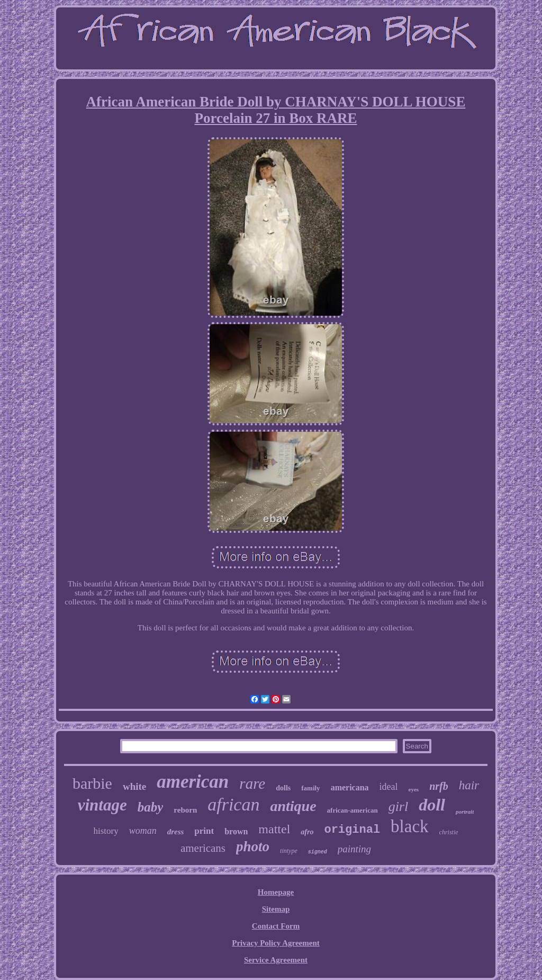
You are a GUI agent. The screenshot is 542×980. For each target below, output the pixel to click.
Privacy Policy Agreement (276, 943)
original (352, 830)
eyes (414, 789)
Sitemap (276, 909)
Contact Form (276, 926)
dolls (283, 788)
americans (203, 848)
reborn (185, 810)
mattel (274, 829)
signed (318, 852)
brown (236, 831)
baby (151, 807)
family (310, 788)
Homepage (276, 892)
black (409, 826)
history (106, 831)
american (193, 782)
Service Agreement (276, 960)
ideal (389, 787)
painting (354, 849)
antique (293, 806)
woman (143, 831)
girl (399, 807)
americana (350, 787)
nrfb (439, 786)
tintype (289, 851)
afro (307, 832)
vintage (102, 805)
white (134, 786)
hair (469, 785)
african (233, 804)
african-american (353, 810)
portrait (465, 812)
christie (449, 832)
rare (252, 783)
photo (253, 847)
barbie (92, 783)
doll (432, 805)
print (204, 831)
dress (176, 832)
